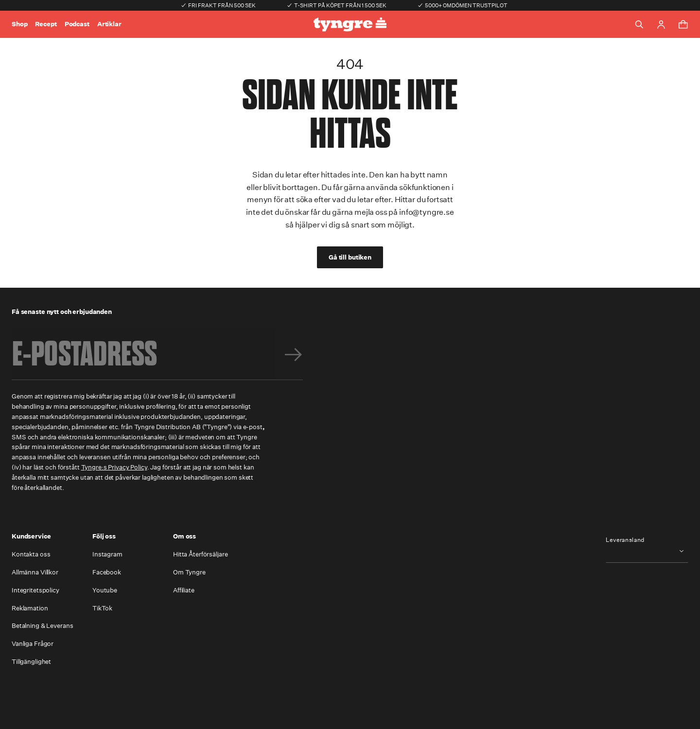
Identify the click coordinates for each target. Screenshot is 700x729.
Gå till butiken (350, 257)
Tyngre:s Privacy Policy (114, 467)
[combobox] (647, 551)
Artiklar (109, 24)
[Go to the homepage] (350, 25)
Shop (19, 24)
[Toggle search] (639, 24)
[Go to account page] (661, 25)
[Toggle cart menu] (683, 24)
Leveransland (625, 540)
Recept (46, 24)
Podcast (77, 24)
